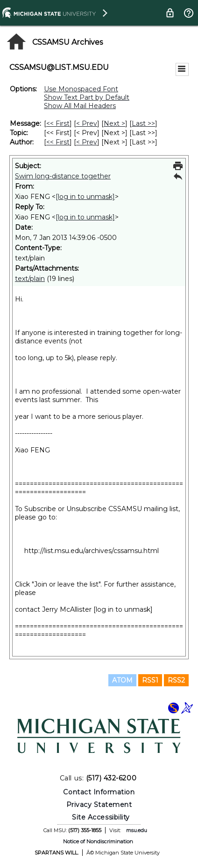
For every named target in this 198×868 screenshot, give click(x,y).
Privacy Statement (99, 805)
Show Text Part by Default (87, 97)
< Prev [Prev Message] (87, 123)
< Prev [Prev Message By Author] (87, 142)
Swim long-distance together (63, 176)
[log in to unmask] (85, 197)
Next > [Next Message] (114, 123)
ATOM (122, 680)
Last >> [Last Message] (143, 123)
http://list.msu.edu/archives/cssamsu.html (92, 551)
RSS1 (150, 680)
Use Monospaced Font (81, 89)
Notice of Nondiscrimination (98, 841)
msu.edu (137, 830)
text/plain (30, 279)
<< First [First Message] (58, 123)
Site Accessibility (101, 817)
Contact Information (99, 792)
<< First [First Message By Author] (58, 142)
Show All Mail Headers (80, 106)
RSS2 (176, 680)
